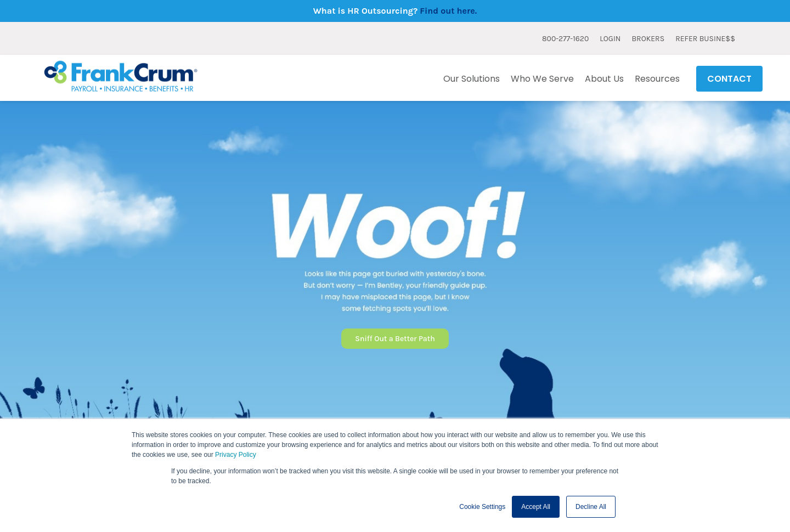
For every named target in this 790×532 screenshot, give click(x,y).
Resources (657, 79)
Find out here (447, 11)
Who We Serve (542, 79)
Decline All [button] (591, 507)
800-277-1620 (565, 39)
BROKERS (648, 39)
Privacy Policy (236, 455)
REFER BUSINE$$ (705, 39)
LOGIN (610, 39)
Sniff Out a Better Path (395, 339)
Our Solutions (472, 79)
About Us (604, 79)
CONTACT (729, 79)
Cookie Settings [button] (482, 507)
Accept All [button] (536, 507)
